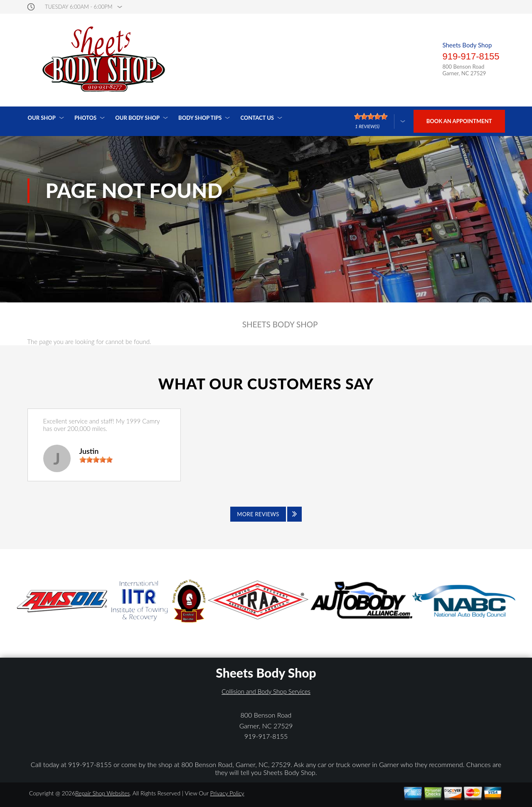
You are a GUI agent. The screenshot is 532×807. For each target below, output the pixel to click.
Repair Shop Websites (102, 793)
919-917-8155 (471, 56)
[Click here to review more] (380, 121)
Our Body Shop (137, 118)
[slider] (96, 460)
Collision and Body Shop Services (266, 691)
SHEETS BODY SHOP (280, 324)
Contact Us (257, 118)
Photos (85, 118)
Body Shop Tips (200, 118)
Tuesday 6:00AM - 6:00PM (79, 7)
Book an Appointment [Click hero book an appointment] (459, 121)
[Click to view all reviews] (266, 514)
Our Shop (42, 118)
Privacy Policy (227, 793)
